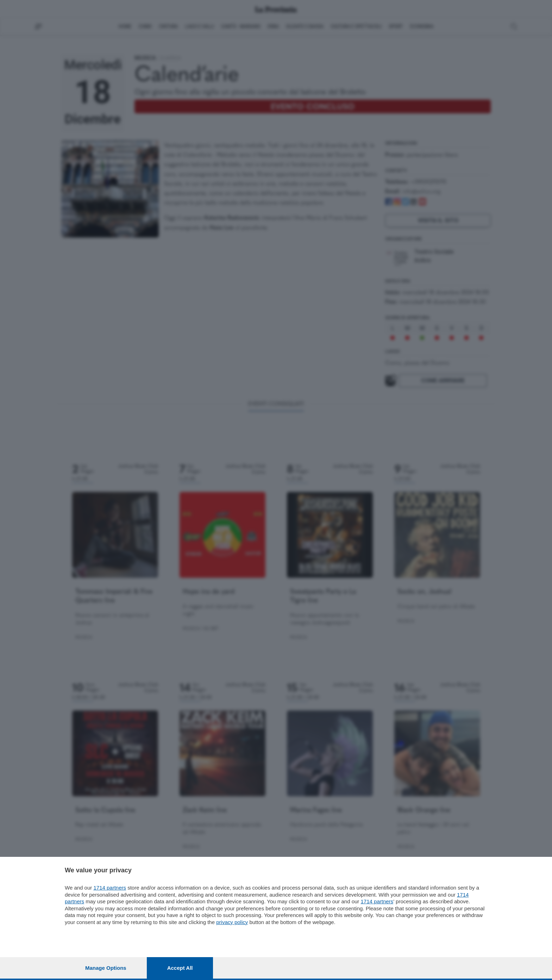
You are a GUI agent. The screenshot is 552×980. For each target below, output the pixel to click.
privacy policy (232, 922)
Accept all (180, 968)
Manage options (106, 968)
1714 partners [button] (110, 888)
